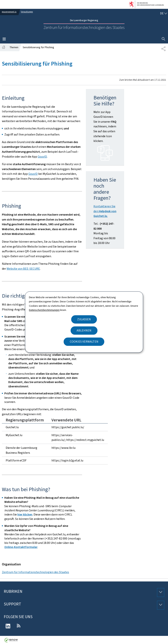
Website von (23, 269)
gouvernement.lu (9, 12)
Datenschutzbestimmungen (44, 310)
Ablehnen (84, 330)
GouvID (42, 157)
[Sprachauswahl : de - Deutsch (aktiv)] (163, 13)
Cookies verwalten (84, 342)
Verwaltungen (27, 12)
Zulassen (84, 319)
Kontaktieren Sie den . (105, 211)
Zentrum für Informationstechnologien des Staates (35, 572)
